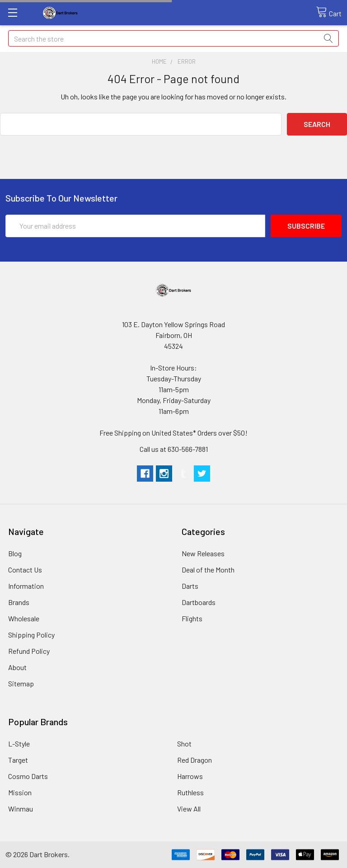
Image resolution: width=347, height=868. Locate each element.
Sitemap (21, 683)
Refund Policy (29, 651)
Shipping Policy (31, 635)
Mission (20, 792)
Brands (19, 602)
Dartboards (199, 602)
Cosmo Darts (28, 776)
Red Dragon (195, 760)
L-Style (19, 744)
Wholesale (24, 618)
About (17, 667)
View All (189, 809)
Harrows (190, 776)
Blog (15, 553)
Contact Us (25, 570)
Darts (190, 586)
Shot (184, 744)
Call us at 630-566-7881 (174, 449)
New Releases (203, 553)
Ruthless (190, 792)
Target (18, 760)
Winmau (21, 809)
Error (187, 61)
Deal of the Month (208, 570)
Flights (192, 618)
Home (159, 61)
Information (26, 586)
